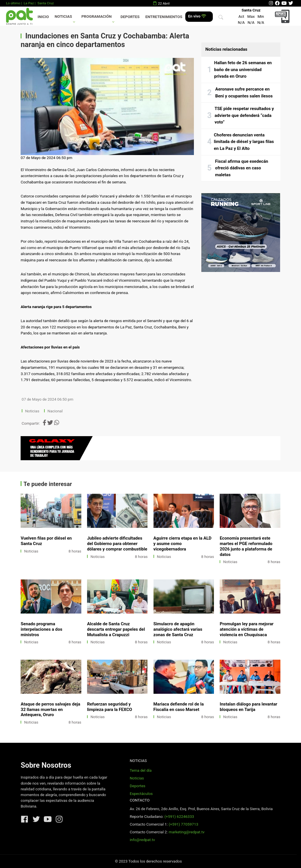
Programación (97, 16)
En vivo (197, 16)
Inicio (43, 17)
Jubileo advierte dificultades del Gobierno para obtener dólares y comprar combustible (117, 544)
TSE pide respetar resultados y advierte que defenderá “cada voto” (244, 115)
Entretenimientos (164, 17)
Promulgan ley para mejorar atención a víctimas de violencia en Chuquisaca (247, 629)
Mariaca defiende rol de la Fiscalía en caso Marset (179, 707)
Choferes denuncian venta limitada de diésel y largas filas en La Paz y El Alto (244, 142)
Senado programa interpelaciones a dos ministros (41, 629)
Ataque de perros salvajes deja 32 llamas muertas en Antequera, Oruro (50, 710)
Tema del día (141, 770)
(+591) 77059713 (183, 824)
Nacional (56, 411)
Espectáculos (141, 794)
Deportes (130, 17)
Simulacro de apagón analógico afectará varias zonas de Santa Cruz (178, 629)
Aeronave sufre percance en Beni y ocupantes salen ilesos (244, 93)
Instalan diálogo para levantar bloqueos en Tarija (248, 707)
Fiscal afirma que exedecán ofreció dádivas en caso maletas (242, 168)
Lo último (13, 3)
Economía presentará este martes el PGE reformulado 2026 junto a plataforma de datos (246, 546)
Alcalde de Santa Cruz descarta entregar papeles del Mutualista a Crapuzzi (116, 629)
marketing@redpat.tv (187, 832)
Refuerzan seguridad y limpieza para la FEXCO (110, 707)
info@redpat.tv (142, 840)
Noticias (63, 16)
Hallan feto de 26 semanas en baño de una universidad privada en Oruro (243, 69)
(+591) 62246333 (179, 817)
